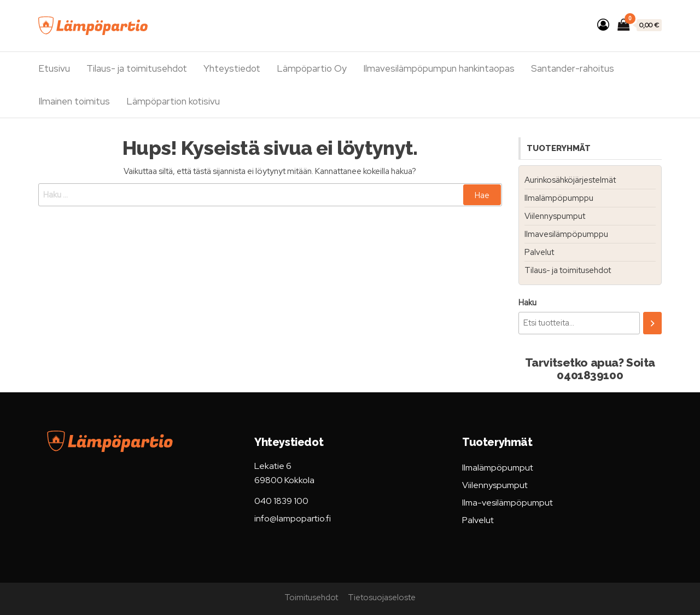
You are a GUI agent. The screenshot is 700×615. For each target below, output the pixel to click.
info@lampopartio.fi (293, 518)
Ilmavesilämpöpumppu (566, 234)
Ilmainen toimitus (74, 101)
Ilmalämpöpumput (498, 468)
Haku (527, 303)
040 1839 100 (281, 501)
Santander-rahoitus (573, 68)
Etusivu (54, 68)
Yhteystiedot (232, 68)
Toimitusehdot (311, 597)
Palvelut (539, 252)
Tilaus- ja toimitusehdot (137, 68)
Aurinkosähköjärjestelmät (570, 180)
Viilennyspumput (555, 216)
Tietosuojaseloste (382, 597)
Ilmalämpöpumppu (559, 198)
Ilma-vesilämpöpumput (507, 503)
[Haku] (652, 323)
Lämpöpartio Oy (312, 68)
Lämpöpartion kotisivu (173, 101)
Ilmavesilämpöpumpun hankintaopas (439, 68)
